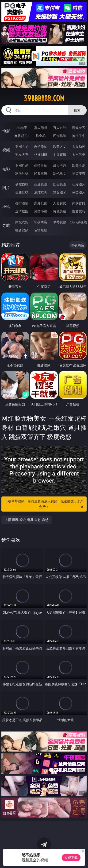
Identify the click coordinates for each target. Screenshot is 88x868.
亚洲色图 (41, 184)
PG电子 (22, 128)
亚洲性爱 (22, 165)
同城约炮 (22, 222)
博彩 (6, 131)
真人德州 (41, 128)
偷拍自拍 (41, 165)
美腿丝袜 (22, 192)
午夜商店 (41, 222)
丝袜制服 (41, 155)
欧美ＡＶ (60, 147)
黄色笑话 (60, 211)
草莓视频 (60, 222)
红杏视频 (22, 230)
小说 (6, 207)
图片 (6, 188)
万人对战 (60, 128)
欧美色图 (60, 184)
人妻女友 (60, 203)
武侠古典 (79, 203)
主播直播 (60, 155)
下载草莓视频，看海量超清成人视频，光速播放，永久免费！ (45, 504)
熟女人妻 (22, 155)
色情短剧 (41, 230)
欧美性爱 (79, 165)
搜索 (77, 110)
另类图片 (79, 192)
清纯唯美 (41, 192)
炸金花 (41, 136)
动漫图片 (79, 184)
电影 (6, 169)
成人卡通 (60, 165)
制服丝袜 (22, 173)
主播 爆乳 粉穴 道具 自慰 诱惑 (27, 520)
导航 (6, 225)
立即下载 (71, 858)
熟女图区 (60, 192)
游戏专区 (79, 128)
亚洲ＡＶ (22, 147)
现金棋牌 (60, 136)
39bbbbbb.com (44, 98)
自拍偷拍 (41, 147)
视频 (6, 150)
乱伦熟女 (60, 173)
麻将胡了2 (22, 136)
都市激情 (22, 203)
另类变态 (79, 173)
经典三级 (41, 173)
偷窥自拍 (22, 184)
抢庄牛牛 (79, 136)
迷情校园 (22, 211)
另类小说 (41, 211)
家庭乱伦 (41, 203)
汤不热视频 (79, 222)
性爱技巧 (79, 211)
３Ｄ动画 (79, 147)
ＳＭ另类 (79, 155)
